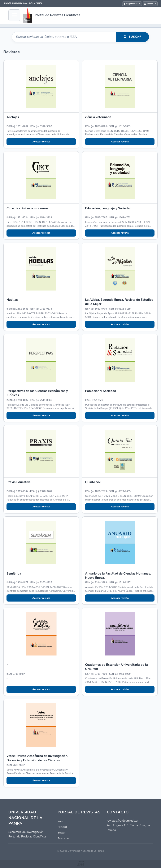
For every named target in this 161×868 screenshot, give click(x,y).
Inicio (61, 821)
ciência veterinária (98, 117)
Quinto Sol (93, 482)
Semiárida (14, 574)
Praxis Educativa (19, 482)
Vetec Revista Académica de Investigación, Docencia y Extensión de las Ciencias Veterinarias (37, 760)
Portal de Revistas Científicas (58, 15)
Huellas (12, 300)
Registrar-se (132, 4)
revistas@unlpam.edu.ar (123, 821)
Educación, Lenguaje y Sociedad (108, 208)
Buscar (135, 37)
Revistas (62, 827)
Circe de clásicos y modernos (27, 208)
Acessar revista (41, 142)
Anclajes (13, 117)
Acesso (150, 4)
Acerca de (63, 838)
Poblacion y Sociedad (101, 391)
